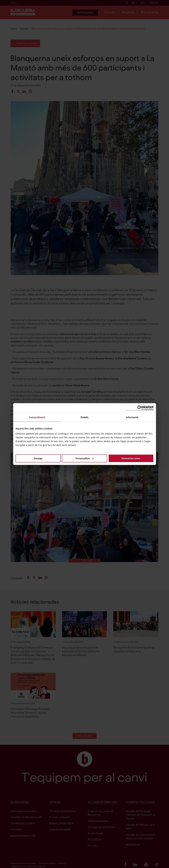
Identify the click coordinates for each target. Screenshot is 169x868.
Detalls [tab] (85, 417)
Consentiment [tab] (37, 417)
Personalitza (85, 458)
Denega (38, 458)
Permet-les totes (131, 458)
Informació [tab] (132, 417)
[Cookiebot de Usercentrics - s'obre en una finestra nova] (140, 408)
